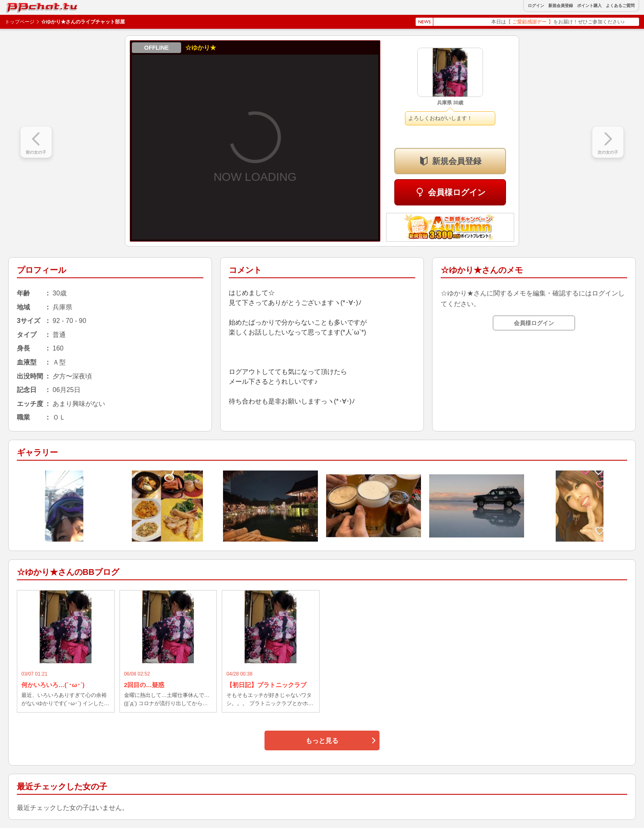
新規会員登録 (561, 6)
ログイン (536, 6)
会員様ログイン (457, 192)
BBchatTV (25, 6)
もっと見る (322, 741)
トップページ (20, 22)
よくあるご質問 (620, 6)
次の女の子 (608, 152)
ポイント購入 (589, 6)
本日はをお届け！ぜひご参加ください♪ (565, 22)
